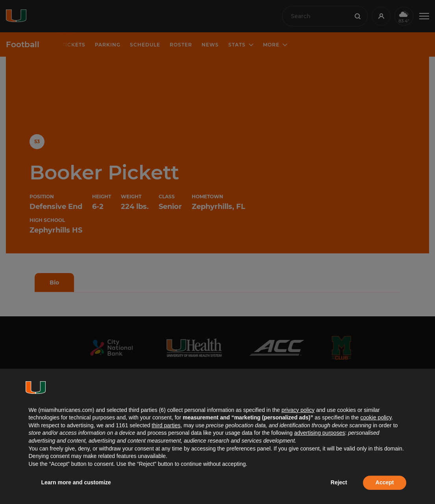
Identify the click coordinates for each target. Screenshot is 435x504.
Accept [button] (385, 482)
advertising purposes (319, 433)
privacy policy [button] (298, 410)
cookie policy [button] (376, 417)
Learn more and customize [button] (76, 482)
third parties (166, 425)
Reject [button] (339, 482)
